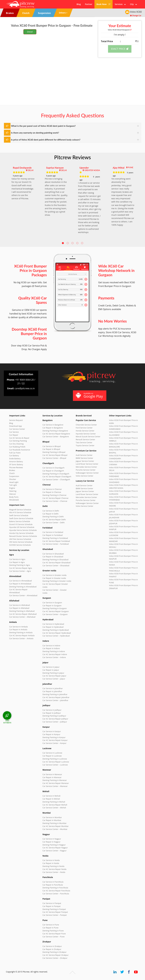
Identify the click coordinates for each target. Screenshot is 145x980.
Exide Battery (15, 458)
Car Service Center (17, 429)
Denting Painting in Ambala (21, 632)
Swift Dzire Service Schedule (21, 518)
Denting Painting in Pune (53, 931)
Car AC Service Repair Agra (21, 568)
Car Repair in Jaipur (51, 670)
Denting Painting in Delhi (53, 517)
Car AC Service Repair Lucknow (56, 762)
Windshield (14, 500)
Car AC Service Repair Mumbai (55, 826)
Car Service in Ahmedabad (20, 581)
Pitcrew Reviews (72, 157)
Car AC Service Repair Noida (54, 869)
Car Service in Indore (51, 646)
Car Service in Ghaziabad (53, 554)
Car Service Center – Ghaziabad (56, 565)
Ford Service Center (84, 428)
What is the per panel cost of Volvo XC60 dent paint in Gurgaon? (43, 126)
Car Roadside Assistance (20, 450)
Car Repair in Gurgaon (52, 606)
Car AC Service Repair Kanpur (55, 740)
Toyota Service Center (85, 445)
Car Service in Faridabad (53, 532)
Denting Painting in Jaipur (53, 673)
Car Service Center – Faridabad (56, 544)
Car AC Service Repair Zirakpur (56, 955)
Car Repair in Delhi (50, 514)
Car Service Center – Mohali (54, 808)
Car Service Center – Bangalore (56, 437)
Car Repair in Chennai (52, 492)
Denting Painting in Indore (54, 651)
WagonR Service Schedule (20, 510)
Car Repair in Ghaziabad (53, 557)
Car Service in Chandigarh (53, 468)
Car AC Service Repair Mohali (55, 805)
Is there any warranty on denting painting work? (35, 133)
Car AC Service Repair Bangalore (56, 434)
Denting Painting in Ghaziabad (55, 560)
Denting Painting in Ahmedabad (23, 587)
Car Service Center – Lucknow (55, 765)
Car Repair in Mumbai (52, 820)
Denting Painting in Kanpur (54, 737)
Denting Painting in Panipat (54, 909)
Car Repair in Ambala (18, 629)
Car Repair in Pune (50, 928)
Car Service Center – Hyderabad (56, 636)
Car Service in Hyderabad (53, 624)
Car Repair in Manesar (52, 777)
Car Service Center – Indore (54, 657)
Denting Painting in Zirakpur (55, 952)
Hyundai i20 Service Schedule (22, 527)
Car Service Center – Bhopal (54, 458)
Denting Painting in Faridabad (55, 538)
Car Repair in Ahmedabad (20, 584)
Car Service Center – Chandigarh (56, 479)
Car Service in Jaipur (51, 667)
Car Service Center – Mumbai (55, 829)
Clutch (12, 473)
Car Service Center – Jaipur (54, 679)
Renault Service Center (85, 439)
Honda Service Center (85, 431)
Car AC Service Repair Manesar (56, 783)
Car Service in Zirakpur (52, 946)
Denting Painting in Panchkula (55, 888)
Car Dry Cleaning (16, 444)
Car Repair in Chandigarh (53, 471)
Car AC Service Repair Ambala (22, 635)
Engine (12, 488)
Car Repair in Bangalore (53, 428)
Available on (89, 395)
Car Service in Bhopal (52, 446)
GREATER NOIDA (92, 170)
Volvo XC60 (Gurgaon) (120, 30)
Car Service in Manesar (52, 774)
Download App (16, 426)
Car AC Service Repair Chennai (55, 498)
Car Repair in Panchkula (53, 885)
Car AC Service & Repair (19, 438)
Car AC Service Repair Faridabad (56, 541)
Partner (89, 4)
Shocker (13, 479)
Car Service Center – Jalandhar (55, 700)
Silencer (13, 494)
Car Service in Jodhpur (52, 710)
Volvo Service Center (85, 476)
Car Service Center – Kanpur (54, 743)
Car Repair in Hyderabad (53, 627)
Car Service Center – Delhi (54, 522)
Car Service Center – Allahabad (22, 617)
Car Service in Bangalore (53, 425)
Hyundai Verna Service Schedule (23, 530)
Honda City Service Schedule (21, 533)
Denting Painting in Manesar (55, 780)
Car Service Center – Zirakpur (55, 958)
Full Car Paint (15, 453)
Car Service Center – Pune (54, 937)
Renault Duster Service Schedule (23, 536)
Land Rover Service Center (87, 464)
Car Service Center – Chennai (55, 501)
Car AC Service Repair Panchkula (56, 891)
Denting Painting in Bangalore (55, 431)
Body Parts (14, 497)
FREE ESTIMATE (7, 722)
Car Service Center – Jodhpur (55, 722)
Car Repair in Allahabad (19, 608)
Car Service (14, 432)
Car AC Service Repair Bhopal (55, 455)
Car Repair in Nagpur (51, 842)
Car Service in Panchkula (53, 882)
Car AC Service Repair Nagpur (55, 848)
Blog (79, 4)
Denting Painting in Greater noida (57, 581)
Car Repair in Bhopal (51, 449)
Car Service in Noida (51, 860)
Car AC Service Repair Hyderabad (57, 633)
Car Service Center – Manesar (55, 786)
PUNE (131, 167)
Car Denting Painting (18, 441)
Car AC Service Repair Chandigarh (57, 477)
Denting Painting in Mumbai (54, 823)
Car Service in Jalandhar (53, 688)
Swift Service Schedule (19, 515)
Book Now (104, 4)
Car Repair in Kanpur (51, 734)
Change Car (136, 16)
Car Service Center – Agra (20, 571)
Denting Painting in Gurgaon (55, 608)
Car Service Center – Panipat (55, 915)
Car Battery (14, 456)
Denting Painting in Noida (53, 866)
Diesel (30, 32)
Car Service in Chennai (52, 489)
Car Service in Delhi (51, 511)
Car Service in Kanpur (52, 731)
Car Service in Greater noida (54, 575)
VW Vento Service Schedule (21, 542)
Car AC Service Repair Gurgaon (56, 611)
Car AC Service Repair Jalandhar (56, 697)
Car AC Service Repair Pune (54, 934)
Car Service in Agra (17, 559)
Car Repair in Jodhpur (52, 713)
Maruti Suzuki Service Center (88, 437)
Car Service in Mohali (51, 796)
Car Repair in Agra (17, 562)
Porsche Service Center (86, 470)
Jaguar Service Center (85, 461)
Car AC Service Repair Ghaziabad (56, 563)
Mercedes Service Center (86, 467)
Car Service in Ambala (18, 627)
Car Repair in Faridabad (53, 535)
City (133, 4)
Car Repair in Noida (51, 863)
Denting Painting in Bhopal (54, 452)
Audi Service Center (84, 455)
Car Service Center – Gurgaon (55, 614)
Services (120, 4)
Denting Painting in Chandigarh (56, 474)
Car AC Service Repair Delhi (54, 520)
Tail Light (13, 485)
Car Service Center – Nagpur (55, 851)
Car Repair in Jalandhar (52, 691)
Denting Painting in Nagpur (54, 845)
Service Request (16, 420)
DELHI (31, 170)
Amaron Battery (16, 461)
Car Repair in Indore (51, 648)
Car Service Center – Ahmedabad (23, 595)
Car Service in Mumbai (52, 817)
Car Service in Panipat (52, 903)
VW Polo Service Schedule (20, 539)
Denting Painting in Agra (20, 565)
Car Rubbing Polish (17, 447)
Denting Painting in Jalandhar (55, 694)
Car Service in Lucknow (52, 753)
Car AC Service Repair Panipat (55, 912)
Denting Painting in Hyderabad (56, 630)
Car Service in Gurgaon (52, 603)
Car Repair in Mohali (51, 799)
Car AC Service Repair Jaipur (54, 676)
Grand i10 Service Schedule (21, 524)
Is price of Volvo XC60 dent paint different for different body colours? (46, 140)
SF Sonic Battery (16, 464)
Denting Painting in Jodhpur (54, 716)
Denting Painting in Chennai (54, 495)
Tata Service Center (84, 442)
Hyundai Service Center (86, 434)
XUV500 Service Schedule (20, 545)
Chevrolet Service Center (86, 425)
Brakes (12, 470)
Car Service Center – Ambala (21, 638)
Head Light (14, 482)
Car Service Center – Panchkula (56, 894)
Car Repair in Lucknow (52, 756)
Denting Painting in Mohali (54, 802)
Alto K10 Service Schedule (20, 512)
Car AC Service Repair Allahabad (23, 614)
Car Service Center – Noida (54, 872)
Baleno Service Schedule (20, 521)
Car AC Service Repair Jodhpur (55, 719)
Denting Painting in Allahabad (22, 611)
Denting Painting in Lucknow (55, 759)
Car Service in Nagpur (52, 839)
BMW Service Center (84, 458)
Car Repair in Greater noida (54, 578)
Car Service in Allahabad (20, 605)
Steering (13, 491)
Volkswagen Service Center (87, 473)
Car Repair (14, 435)
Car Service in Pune (51, 925)
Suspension (14, 476)
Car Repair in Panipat (51, 906)
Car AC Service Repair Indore (55, 654)
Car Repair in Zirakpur (52, 949)
